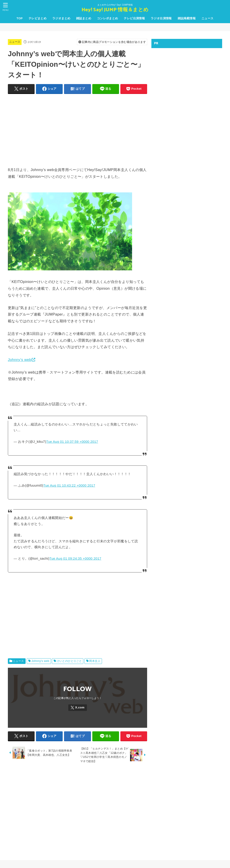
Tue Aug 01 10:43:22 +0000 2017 (69, 485)
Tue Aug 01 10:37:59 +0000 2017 (72, 442)
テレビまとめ (38, 18)
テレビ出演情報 (134, 18)
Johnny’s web (20, 360)
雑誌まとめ (84, 18)
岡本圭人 (95, 661)
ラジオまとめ (61, 18)
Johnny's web (40, 661)
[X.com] (78, 708)
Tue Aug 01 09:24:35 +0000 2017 (75, 559)
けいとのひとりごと (69, 661)
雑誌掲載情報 (187, 18)
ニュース (208, 18)
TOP (20, 18)
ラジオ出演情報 (161, 18)
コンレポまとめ (108, 18)
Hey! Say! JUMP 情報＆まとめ (115, 10)
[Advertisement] (77, 129)
